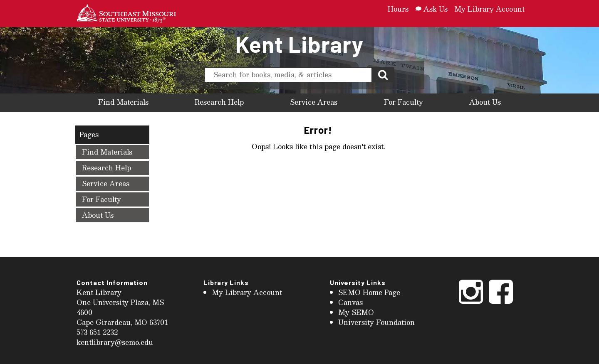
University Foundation (376, 322)
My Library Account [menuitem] (247, 292)
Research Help (219, 102)
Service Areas (314, 102)
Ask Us (431, 9)
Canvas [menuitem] (350, 302)
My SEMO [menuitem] (356, 312)
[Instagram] (471, 303)
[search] (288, 75)
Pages (89, 134)
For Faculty (403, 102)
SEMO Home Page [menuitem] (369, 292)
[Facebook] (501, 303)
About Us (485, 102)
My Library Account (489, 9)
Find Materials (123, 102)
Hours (398, 9)
